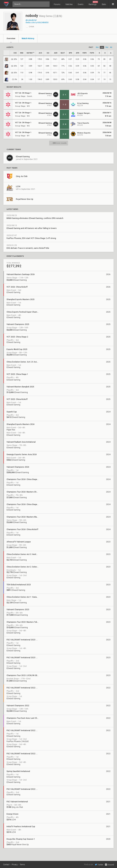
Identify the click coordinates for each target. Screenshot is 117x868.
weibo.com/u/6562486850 (37, 23)
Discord (109, 865)
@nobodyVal (31, 20)
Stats (104, 4)
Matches (69, 4)
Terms (22, 865)
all (111, 47)
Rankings (93, 3)
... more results (59, 143)
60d (102, 47)
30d (97, 47)
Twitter (99, 865)
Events (81, 4)
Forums (57, 4)
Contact (6, 865)
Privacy (15, 865)
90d (107, 47)
